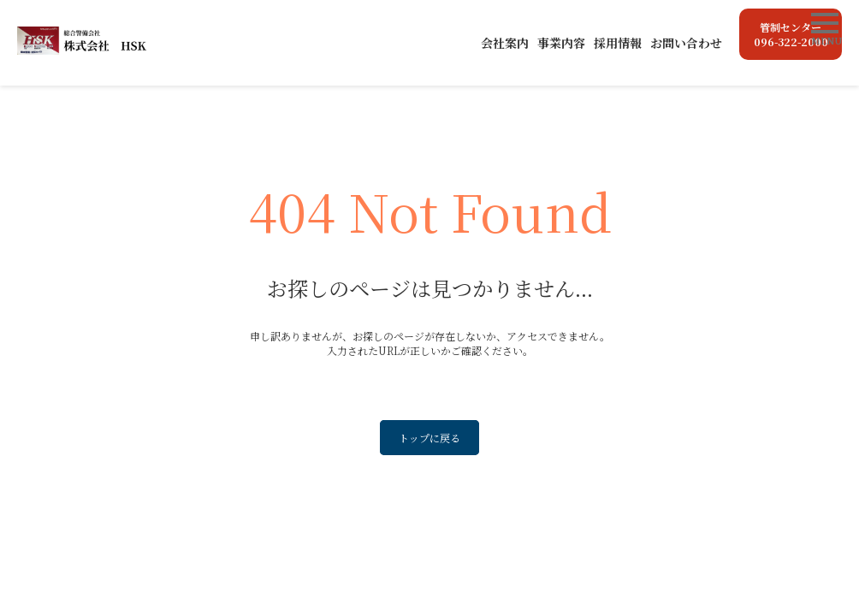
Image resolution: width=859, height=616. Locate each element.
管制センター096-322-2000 (791, 34)
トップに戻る (429, 438)
